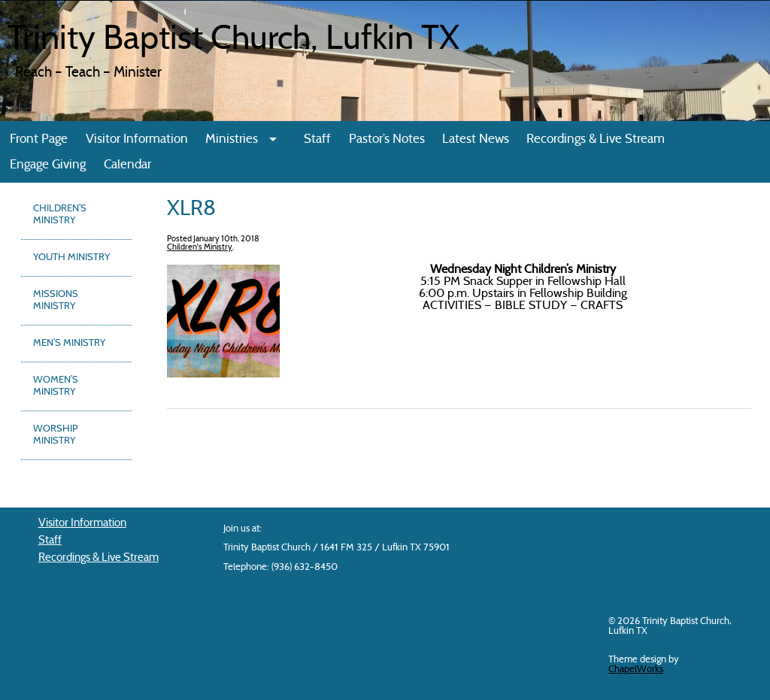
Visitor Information (137, 139)
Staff (317, 139)
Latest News (476, 139)
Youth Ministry (71, 258)
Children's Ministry (200, 248)
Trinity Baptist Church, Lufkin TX (233, 41)
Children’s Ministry (60, 215)
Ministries (232, 139)
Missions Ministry (56, 301)
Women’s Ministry (56, 386)
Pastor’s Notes (387, 139)
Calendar (127, 165)
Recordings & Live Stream (596, 139)
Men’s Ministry (69, 344)
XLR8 (191, 210)
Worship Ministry (55, 435)
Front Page (39, 139)
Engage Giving (48, 165)
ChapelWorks (636, 670)
